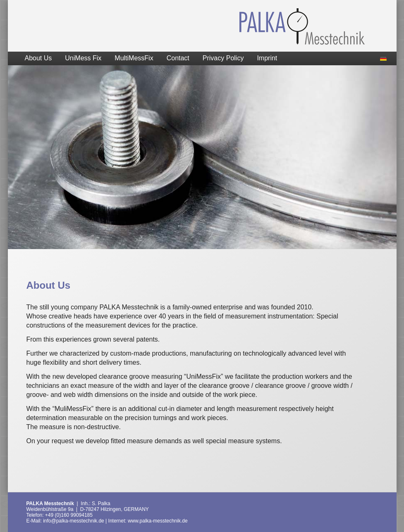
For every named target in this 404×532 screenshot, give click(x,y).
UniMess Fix (83, 58)
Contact (178, 58)
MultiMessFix (134, 58)
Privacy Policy (223, 58)
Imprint (267, 58)
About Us (38, 58)
